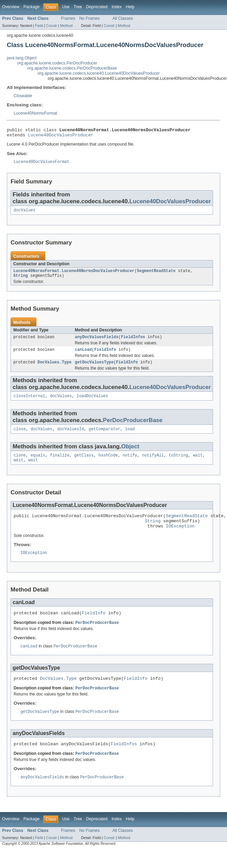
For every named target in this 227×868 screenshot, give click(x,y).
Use (66, 7)
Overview (11, 7)
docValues (25, 213)
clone (20, 464)
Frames (68, 18)
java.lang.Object (22, 58)
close (20, 437)
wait (198, 464)
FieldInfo (105, 356)
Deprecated (97, 7)
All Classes (123, 18)
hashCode (108, 464)
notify (130, 464)
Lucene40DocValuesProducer (61, 137)
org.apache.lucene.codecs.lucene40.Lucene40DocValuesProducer (99, 73)
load (130, 437)
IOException (180, 538)
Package (32, 7)
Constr (51, 26)
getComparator (104, 437)
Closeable (23, 96)
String (21, 280)
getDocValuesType (94, 369)
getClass (84, 464)
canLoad (84, 356)
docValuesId (71, 437)
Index (117, 7)
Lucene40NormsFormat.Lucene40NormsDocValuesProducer (74, 275)
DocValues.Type (55, 369)
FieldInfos (133, 342)
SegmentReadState (156, 275)
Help (130, 7)
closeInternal (29, 403)
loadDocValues (92, 403)
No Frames (90, 18)
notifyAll (153, 464)
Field (39, 26)
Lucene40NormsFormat (35, 113)
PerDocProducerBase (133, 428)
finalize (60, 464)
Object (130, 455)
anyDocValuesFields (97, 342)
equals (38, 464)
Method (66, 26)
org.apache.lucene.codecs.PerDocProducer (57, 63)
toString (178, 464)
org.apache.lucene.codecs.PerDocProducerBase (72, 68)
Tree (78, 7)
